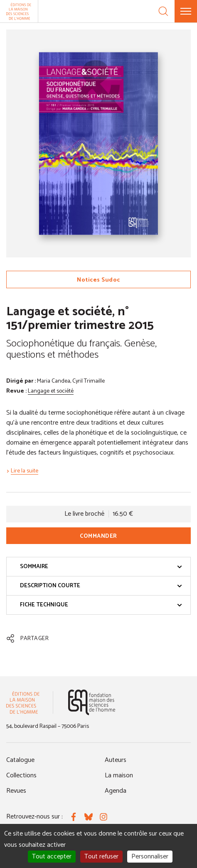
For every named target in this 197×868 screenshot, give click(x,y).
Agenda (116, 791)
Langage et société (51, 391)
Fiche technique (101, 605)
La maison (119, 775)
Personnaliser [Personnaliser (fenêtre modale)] (150, 857)
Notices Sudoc (98, 280)
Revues (16, 791)
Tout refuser (101, 857)
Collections (21, 775)
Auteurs (116, 760)
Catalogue (20, 760)
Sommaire (101, 567)
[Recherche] (163, 11)
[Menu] (186, 11)
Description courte (101, 586)
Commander (98, 536)
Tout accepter (52, 857)
